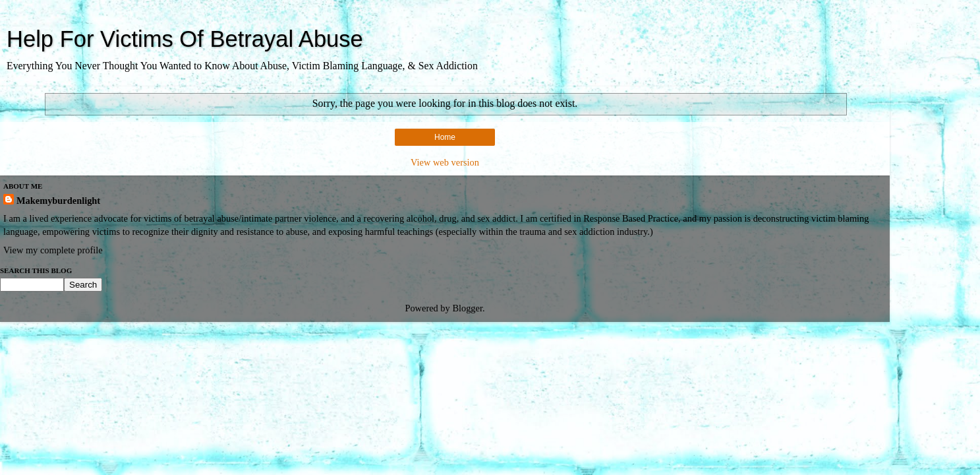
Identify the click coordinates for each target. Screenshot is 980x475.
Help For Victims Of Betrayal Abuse (185, 39)
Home (445, 137)
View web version (445, 162)
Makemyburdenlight (58, 201)
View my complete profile (53, 250)
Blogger (467, 308)
